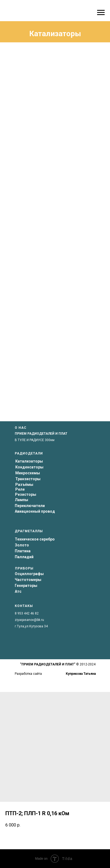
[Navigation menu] (101, 13)
